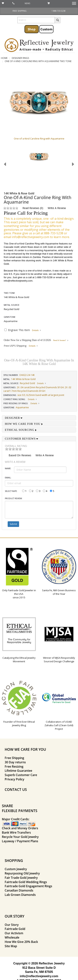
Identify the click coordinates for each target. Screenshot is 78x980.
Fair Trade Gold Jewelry (21, 878)
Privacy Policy (14, 779)
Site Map (11, 946)
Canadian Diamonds (19, 890)
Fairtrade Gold (15, 929)
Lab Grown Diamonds (20, 895)
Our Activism (14, 933)
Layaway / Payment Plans (20, 841)
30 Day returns (15, 762)
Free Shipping (14, 758)
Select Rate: (11, 491)
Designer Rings (20, 58)
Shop (32, 29)
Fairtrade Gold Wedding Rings (26, 882)
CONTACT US (16, 789)
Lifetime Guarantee (18, 771)
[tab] (39, 418)
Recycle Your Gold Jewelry (20, 837)
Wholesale (12, 937)
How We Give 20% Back (21, 942)
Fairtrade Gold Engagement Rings (28, 886)
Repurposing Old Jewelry (22, 873)
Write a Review (57, 208)
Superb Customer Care (21, 775)
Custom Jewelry (16, 869)
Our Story (12, 925)
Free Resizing (14, 766)
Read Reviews (31, 208)
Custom (46, 29)
